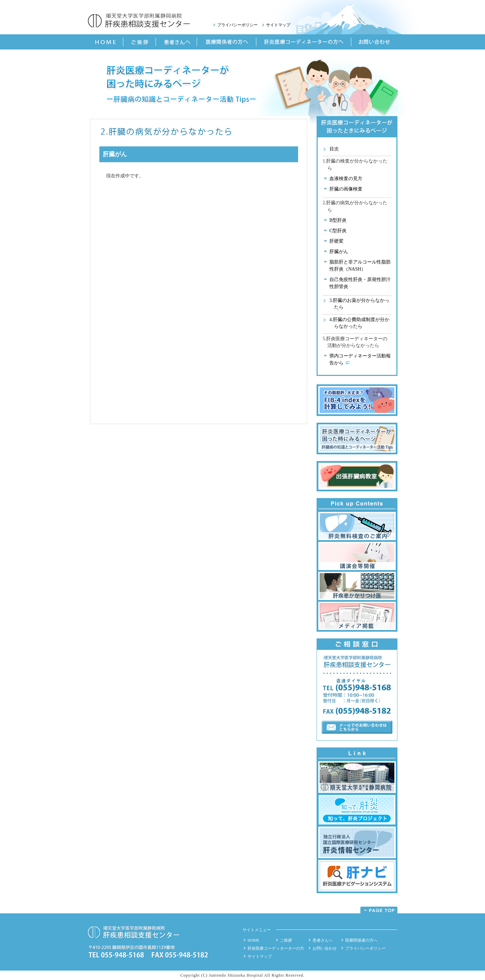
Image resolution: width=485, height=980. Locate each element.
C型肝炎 (338, 231)
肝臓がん (339, 252)
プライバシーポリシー (237, 25)
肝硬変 (336, 241)
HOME (253, 940)
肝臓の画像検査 (346, 189)
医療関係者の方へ (361, 940)
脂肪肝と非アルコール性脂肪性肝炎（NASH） (360, 266)
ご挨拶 (286, 940)
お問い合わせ (325, 948)
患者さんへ (323, 940)
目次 (334, 149)
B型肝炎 (338, 220)
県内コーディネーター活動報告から (360, 359)
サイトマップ (278, 25)
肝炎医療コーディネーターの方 (276, 948)
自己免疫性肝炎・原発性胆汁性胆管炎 (360, 283)
